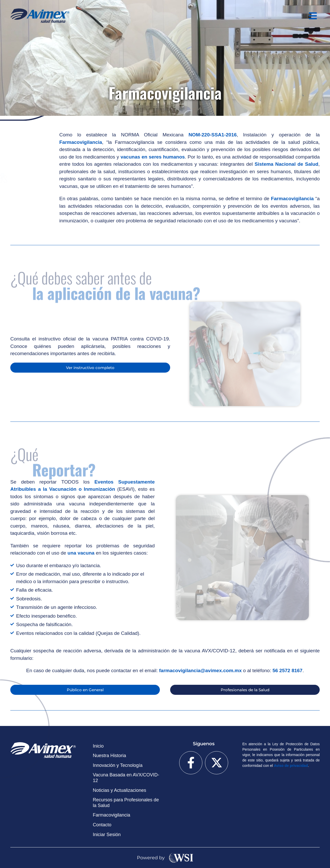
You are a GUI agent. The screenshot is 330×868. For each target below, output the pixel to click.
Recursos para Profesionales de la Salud (126, 803)
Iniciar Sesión (107, 835)
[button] (313, 16)
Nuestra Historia (109, 756)
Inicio (98, 746)
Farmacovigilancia (112, 815)
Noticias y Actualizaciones (119, 790)
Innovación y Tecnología (118, 765)
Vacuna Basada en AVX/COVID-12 (126, 778)
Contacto (102, 825)
